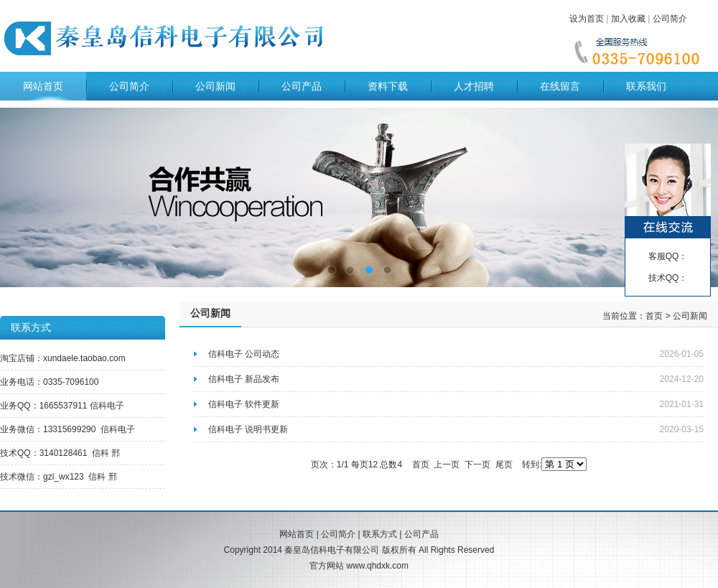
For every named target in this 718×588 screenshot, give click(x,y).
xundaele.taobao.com (84, 358)
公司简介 (670, 19)
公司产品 (302, 86)
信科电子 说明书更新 (248, 429)
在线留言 (560, 86)
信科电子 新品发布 (244, 379)
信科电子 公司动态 (244, 354)
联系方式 (380, 534)
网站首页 (43, 86)
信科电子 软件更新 (244, 404)
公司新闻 (215, 86)
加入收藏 (628, 19)
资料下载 (388, 86)
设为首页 (587, 19)
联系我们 (646, 86)
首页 (654, 316)
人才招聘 (474, 86)
